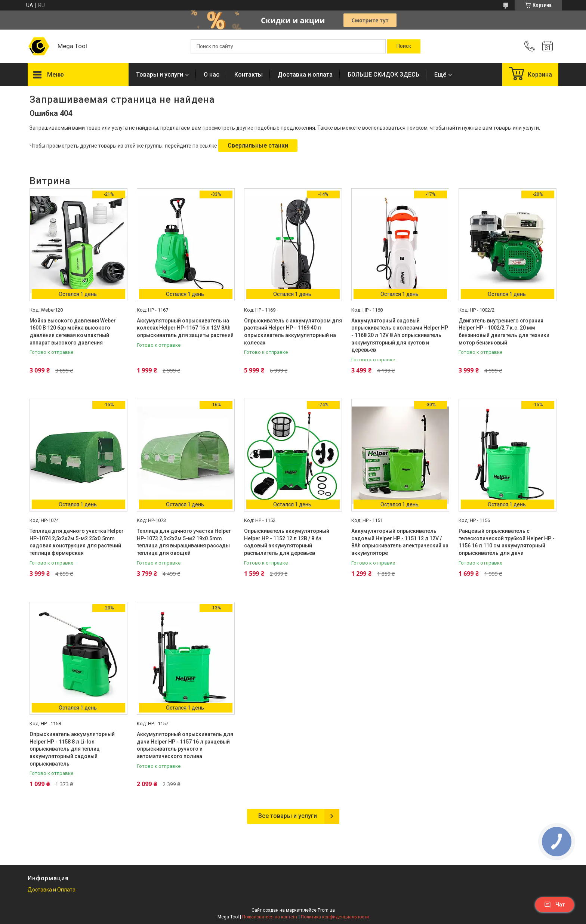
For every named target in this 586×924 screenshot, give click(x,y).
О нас (212, 75)
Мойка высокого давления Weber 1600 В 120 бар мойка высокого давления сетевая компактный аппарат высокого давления (73, 332)
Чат (555, 905)
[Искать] (404, 46)
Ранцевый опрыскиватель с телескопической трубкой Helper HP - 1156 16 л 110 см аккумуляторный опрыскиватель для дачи (507, 542)
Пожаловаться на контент (270, 917)
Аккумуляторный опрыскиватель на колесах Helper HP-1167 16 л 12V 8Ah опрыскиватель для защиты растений (185, 328)
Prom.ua (326, 910)
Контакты (249, 75)
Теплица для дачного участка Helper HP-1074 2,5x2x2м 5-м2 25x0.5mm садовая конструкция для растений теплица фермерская (77, 542)
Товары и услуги (160, 75)
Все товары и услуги (288, 816)
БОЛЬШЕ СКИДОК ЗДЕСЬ (383, 75)
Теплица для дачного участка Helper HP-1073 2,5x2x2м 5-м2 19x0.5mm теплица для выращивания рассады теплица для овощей (184, 542)
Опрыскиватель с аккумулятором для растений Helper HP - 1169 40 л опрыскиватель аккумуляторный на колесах (293, 332)
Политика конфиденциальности (335, 917)
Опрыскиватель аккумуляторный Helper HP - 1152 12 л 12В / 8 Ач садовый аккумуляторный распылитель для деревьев (287, 542)
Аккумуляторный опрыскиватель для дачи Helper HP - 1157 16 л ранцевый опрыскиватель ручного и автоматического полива (185, 745)
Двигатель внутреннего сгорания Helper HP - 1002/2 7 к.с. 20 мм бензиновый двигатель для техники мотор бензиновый (504, 332)
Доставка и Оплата (52, 890)
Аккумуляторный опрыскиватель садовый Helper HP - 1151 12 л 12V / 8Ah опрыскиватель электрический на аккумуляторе (400, 542)
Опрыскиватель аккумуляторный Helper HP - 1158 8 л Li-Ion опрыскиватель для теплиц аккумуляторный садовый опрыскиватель (72, 749)
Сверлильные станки (258, 146)
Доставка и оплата (305, 75)
